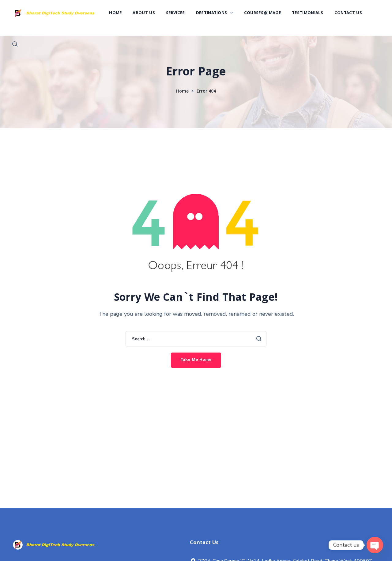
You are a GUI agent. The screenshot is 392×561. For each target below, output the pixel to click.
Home (182, 92)
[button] (15, 44)
